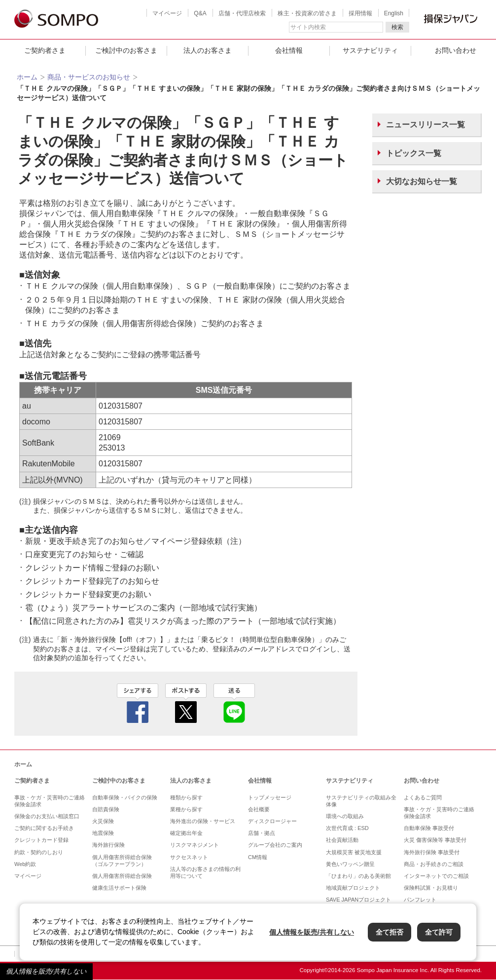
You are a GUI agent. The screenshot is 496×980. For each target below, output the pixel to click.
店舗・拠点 (262, 833)
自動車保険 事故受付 (429, 828)
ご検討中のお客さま (126, 50)
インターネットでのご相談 (436, 876)
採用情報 (360, 13)
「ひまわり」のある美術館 (358, 876)
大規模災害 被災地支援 (354, 852)
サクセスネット (189, 857)
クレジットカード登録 (41, 840)
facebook (138, 703)
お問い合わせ (422, 781)
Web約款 (25, 864)
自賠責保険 (106, 809)
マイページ (167, 13)
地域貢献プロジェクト (353, 888)
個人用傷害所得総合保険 (122, 876)
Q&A (200, 13)
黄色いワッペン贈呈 (350, 864)
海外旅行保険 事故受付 (432, 852)
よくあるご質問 (423, 797)
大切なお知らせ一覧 (422, 181)
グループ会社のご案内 (275, 845)
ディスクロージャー (272, 821)
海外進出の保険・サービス (203, 821)
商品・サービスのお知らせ (89, 77)
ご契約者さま (45, 50)
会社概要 (259, 809)
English (394, 13)
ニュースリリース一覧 (425, 125)
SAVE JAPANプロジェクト (358, 900)
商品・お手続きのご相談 (434, 864)
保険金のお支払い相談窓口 (47, 816)
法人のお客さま (208, 50)
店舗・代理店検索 (242, 13)
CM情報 (258, 857)
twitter (186, 703)
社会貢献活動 (342, 840)
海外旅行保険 (108, 845)
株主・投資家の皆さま (307, 13)
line (234, 703)
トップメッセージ (270, 797)
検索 (397, 27)
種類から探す (186, 797)
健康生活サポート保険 (119, 888)
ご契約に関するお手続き (44, 828)
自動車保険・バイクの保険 (125, 797)
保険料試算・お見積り (431, 888)
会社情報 (289, 50)
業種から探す (186, 809)
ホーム (27, 77)
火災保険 (103, 821)
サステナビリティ (370, 50)
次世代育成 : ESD (347, 828)
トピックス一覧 (414, 153)
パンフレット (420, 900)
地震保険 (103, 833)
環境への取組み (345, 816)
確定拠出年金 (186, 833)
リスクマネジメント (195, 845)
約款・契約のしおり (39, 852)
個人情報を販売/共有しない (46, 971)
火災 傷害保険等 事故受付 (435, 840)
